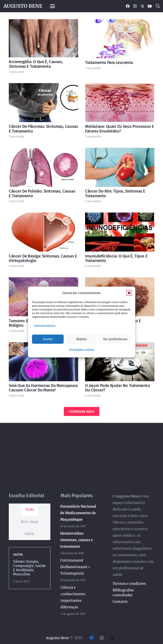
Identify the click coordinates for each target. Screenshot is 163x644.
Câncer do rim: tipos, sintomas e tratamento (115, 193)
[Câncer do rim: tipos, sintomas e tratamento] (120, 167)
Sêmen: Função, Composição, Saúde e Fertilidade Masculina (29, 568)
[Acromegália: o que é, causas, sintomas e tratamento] (43, 38)
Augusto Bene (57, 638)
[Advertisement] (81, 462)
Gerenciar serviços (45, 325)
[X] (142, 6)
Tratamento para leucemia (109, 62)
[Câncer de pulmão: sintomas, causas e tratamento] (43, 167)
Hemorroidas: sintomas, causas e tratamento (77, 540)
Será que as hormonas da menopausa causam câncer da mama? (43, 388)
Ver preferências (115, 339)
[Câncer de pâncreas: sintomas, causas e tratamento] (43, 103)
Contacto (120, 602)
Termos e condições (129, 584)
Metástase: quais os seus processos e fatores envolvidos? (119, 129)
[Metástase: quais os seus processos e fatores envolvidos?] (120, 103)
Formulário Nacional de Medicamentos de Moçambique (78, 513)
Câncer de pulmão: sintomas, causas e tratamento (42, 193)
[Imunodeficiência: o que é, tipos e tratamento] (120, 232)
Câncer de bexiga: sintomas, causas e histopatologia (43, 258)
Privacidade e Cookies (82, 349)
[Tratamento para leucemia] (120, 39)
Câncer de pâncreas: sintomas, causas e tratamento (43, 129)
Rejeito (81, 339)
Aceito (48, 339)
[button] (129, 293)
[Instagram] (135, 6)
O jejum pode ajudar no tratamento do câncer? (118, 388)
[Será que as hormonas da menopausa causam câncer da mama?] (43, 362)
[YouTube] (150, 6)
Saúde (18, 555)
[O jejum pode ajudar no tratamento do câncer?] (120, 362)
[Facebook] (128, 6)
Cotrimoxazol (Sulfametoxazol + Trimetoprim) (75, 567)
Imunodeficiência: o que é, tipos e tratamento (116, 258)
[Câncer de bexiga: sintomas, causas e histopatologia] (43, 232)
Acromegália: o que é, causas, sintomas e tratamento (36, 64)
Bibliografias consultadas (123, 593)
